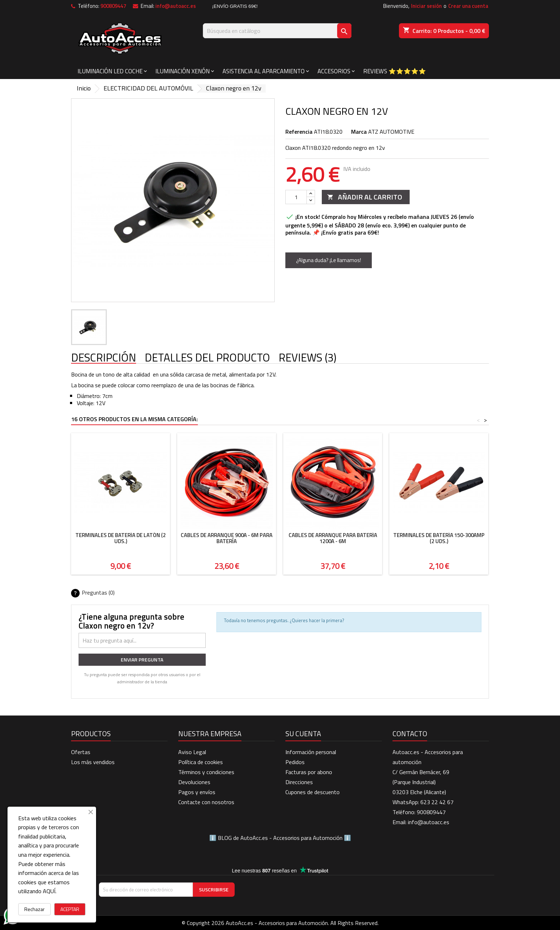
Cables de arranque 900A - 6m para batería (227, 538)
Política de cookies (201, 762)
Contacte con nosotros (206, 802)
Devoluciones (194, 782)
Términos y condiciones (206, 772)
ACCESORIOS (334, 71)
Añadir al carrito (365, 197)
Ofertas (81, 752)
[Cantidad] (296, 197)
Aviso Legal (192, 752)
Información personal (311, 752)
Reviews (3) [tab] (307, 358)
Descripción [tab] (104, 358)
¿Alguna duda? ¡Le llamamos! (329, 260)
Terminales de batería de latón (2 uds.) (121, 538)
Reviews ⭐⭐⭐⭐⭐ (395, 71)
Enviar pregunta (142, 660)
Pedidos (295, 762)
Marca (359, 132)
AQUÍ (49, 891)
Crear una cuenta (468, 6)
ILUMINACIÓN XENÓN (182, 71)
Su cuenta (303, 734)
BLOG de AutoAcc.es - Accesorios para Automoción (280, 838)
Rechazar (34, 909)
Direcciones (299, 782)
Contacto (410, 734)
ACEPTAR (70, 909)
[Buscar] (277, 31)
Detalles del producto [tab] (207, 358)
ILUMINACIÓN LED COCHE (110, 71)
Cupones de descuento (312, 792)
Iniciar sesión (426, 6)
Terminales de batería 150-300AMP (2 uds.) (439, 538)
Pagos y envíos (197, 792)
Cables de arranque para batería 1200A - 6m (333, 538)
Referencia (299, 132)
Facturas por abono (309, 772)
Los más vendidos (93, 762)
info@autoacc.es (176, 6)
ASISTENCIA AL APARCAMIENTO (264, 71)
